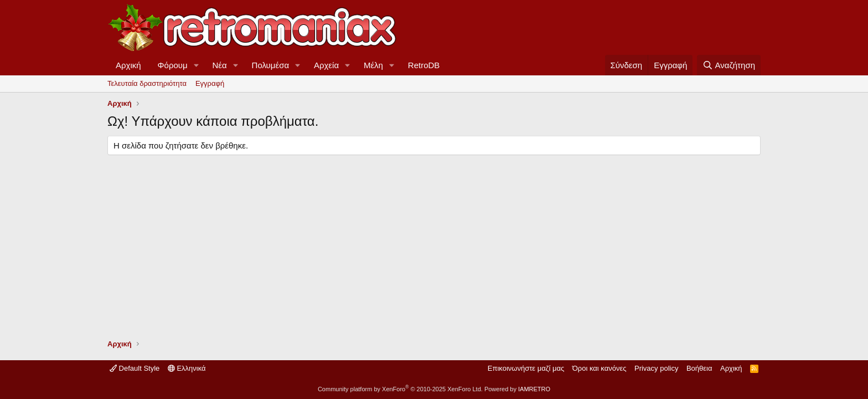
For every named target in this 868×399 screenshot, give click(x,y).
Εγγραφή (210, 83)
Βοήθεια (699, 368)
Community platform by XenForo (400, 389)
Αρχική (128, 65)
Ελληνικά (187, 368)
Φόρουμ (173, 65)
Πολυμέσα (271, 65)
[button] (197, 65)
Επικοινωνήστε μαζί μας (526, 368)
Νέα (220, 65)
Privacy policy (656, 368)
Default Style (135, 368)
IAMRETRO (534, 389)
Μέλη (373, 65)
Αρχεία (326, 65)
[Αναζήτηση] (729, 65)
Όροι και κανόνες (600, 368)
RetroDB (424, 65)
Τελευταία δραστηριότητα (147, 83)
